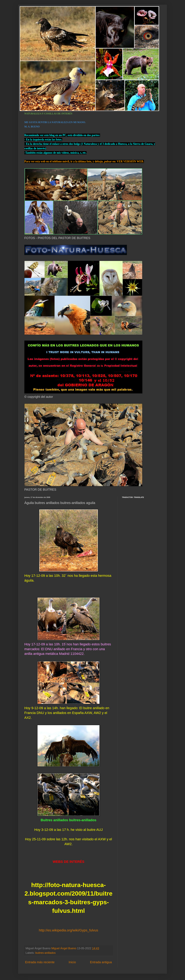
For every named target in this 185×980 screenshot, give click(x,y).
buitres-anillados (45, 953)
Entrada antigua (101, 962)
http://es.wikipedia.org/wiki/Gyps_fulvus (69, 930)
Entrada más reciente (40, 962)
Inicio (72, 962)
